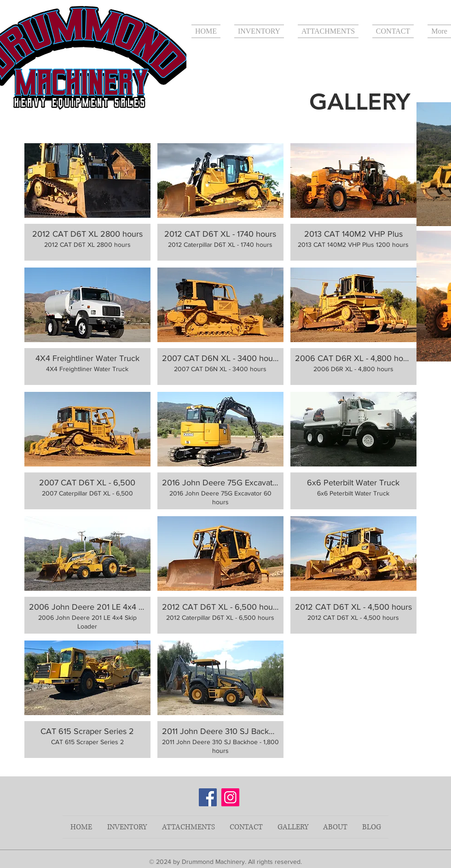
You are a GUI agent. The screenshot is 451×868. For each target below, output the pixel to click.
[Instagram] (230, 797)
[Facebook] (208, 797)
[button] (87, 202)
